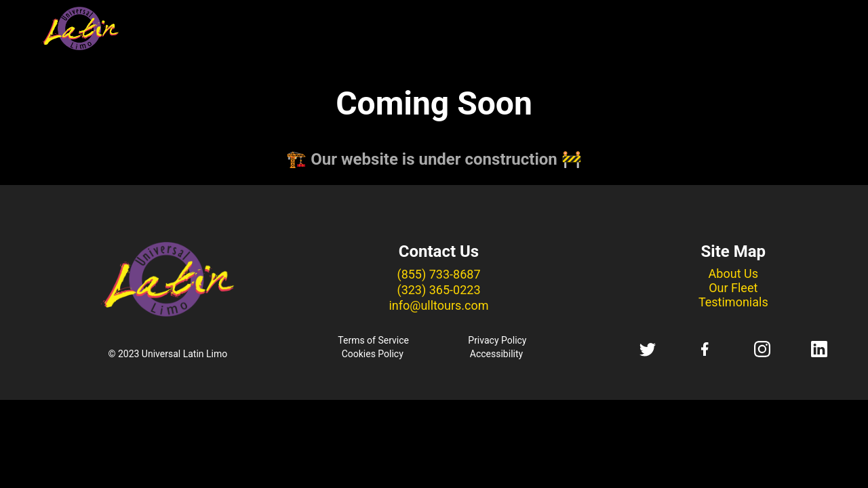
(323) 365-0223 (438, 290)
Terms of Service (373, 340)
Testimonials (733, 302)
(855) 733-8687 (438, 274)
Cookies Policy (373, 354)
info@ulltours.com (438, 305)
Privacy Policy (497, 340)
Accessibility (496, 354)
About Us (733, 273)
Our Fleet (733, 288)
